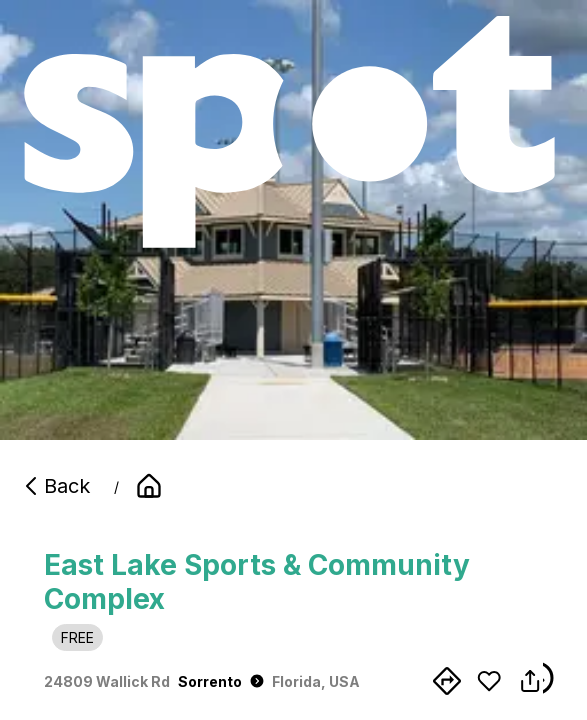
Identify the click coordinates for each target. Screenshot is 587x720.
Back (55, 486)
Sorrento (221, 681)
